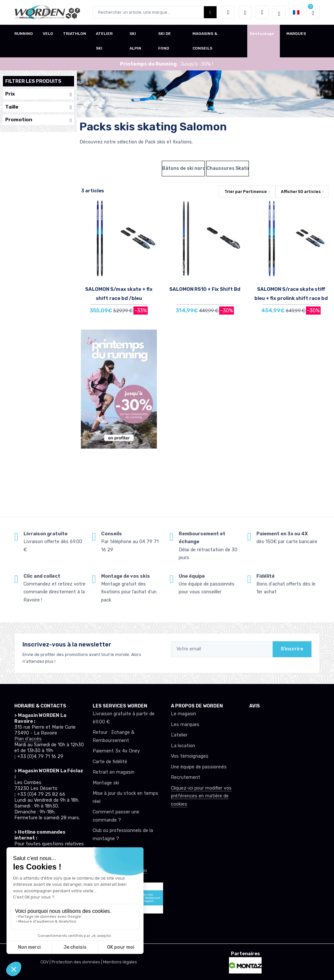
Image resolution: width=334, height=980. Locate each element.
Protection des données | (77, 962)
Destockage (262, 34)
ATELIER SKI (104, 41)
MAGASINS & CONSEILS (205, 41)
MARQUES (296, 34)
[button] (228, 12)
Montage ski (106, 783)
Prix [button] (38, 94)
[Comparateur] (262, 12)
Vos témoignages (190, 756)
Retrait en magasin (114, 772)
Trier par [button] (246, 192)
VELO (48, 34)
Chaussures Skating (228, 168)
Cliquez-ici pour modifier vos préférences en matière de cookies (201, 796)
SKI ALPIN (135, 41)
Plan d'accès (28, 739)
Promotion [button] (38, 120)
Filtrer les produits (33, 81)
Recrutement (186, 777)
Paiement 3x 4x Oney (116, 751)
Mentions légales (120, 962)
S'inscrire (292, 649)
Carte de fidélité (110, 762)
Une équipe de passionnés (199, 767)
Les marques (185, 725)
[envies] (245, 12)
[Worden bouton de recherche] (210, 12)
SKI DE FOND (165, 41)
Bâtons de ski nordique (183, 168)
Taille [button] (38, 107)
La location (183, 746)
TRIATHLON (75, 34)
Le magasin (183, 714)
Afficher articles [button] (301, 192)
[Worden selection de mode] (279, 12)
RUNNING (24, 34)
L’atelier (179, 735)
